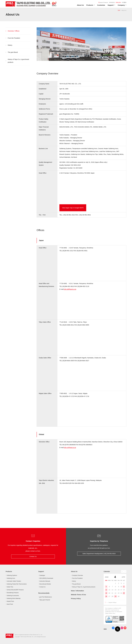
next (125, 571)
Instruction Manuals (45, 581)
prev (122, 571)
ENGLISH (118, 2)
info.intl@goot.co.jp (70, 289)
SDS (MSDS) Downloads (46, 578)
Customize (101, 5)
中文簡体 (124, 2)
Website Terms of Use (78, 595)
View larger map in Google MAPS (73, 208)
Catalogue (42, 575)
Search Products (103, 2)
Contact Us (33, 556)
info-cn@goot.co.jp (70, 448)
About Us (80, 5)
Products (90, 5)
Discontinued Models (45, 584)
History (10, 45)
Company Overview (77, 575)
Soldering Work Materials (14, 598)
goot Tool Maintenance (46, 597)
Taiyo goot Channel (45, 600)
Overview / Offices (14, 31)
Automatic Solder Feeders (14, 581)
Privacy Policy (76, 599)
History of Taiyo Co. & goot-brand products (18, 61)
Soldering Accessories (13, 596)
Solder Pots (10, 587)
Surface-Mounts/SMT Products (15, 590)
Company (121, 5)
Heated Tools (10, 601)
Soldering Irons (11, 578)
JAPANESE (112, 2)
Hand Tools (10, 604)
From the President (14, 38)
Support (111, 5)
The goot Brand (13, 52)
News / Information (77, 591)
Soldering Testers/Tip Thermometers (17, 584)
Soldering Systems (12, 575)
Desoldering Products (13, 593)
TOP (119, 10)
